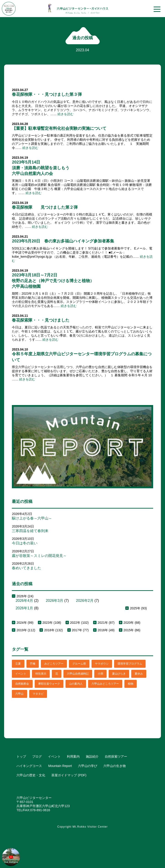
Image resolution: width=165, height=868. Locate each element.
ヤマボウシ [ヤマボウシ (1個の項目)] (102, 664)
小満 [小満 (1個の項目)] (100, 674)
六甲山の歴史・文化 (31, 775)
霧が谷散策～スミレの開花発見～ (39, 556)
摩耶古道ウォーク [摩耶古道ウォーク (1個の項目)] (49, 684)
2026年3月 (55, 601)
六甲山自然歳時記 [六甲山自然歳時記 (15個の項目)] (78, 674)
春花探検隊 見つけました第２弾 (45, 207)
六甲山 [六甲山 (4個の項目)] (19, 694)
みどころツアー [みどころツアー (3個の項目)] (54, 664)
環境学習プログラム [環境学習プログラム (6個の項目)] (130, 664)
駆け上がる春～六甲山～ (32, 518)
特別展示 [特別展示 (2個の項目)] (41, 674)
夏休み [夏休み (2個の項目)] (139, 674)
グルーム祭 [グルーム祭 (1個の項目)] (79, 664)
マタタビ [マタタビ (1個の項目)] (38, 694)
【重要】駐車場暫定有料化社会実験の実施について (59, 128)
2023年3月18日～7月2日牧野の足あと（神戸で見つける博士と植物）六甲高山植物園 (53, 281)
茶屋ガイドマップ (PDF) (69, 775)
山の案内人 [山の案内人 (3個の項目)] (76, 684)
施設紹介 (92, 756)
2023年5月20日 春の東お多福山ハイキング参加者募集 (63, 241)
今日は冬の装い (25, 543)
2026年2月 (85, 601)
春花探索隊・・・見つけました (41, 320)
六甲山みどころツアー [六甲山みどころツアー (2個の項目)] (105, 684)
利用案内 (73, 756)
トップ (21, 756)
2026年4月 (24, 601)
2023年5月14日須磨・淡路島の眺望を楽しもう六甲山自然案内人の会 (41, 168)
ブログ (37, 756)
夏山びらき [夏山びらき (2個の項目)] (119, 674)
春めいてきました (26, 568)
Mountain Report (60, 766)
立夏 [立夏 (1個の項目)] (18, 664)
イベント (54, 756)
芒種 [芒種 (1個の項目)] (33, 664)
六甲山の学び (88, 766)
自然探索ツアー (116, 756)
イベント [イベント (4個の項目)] (21, 674)
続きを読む (65, 114)
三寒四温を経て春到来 (30, 531)
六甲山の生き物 (115, 766)
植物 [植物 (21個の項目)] (131, 684)
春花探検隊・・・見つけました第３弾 (47, 94)
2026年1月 (24, 608)
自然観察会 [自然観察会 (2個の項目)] (22, 684)
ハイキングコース (29, 766)
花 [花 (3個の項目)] (57, 674)
